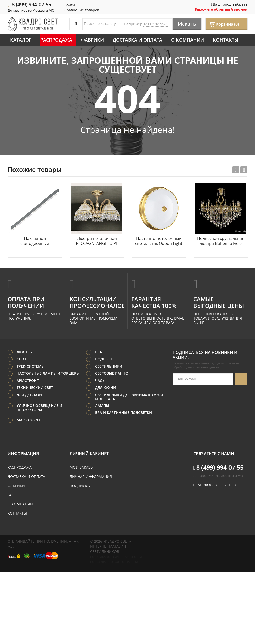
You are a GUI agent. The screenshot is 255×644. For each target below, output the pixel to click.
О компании (188, 40)
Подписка (80, 486)
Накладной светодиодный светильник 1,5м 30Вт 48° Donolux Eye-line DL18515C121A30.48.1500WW (35, 241)
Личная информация (91, 477)
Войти (68, 5)
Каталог (21, 40)
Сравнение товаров (81, 10)
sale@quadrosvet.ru (216, 485)
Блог (12, 495)
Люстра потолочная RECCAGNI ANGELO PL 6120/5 (97, 241)
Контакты (226, 40)
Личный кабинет (89, 454)
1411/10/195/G (156, 24)
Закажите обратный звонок (221, 9)
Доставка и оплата (137, 40)
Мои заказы (82, 467)
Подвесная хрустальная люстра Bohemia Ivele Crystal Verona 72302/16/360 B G (221, 241)
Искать (187, 24)
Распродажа (56, 40)
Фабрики (92, 40)
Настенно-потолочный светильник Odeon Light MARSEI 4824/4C (159, 241)
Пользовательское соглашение (115, 562)
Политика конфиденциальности (116, 557)
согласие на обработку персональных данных (206, 365)
